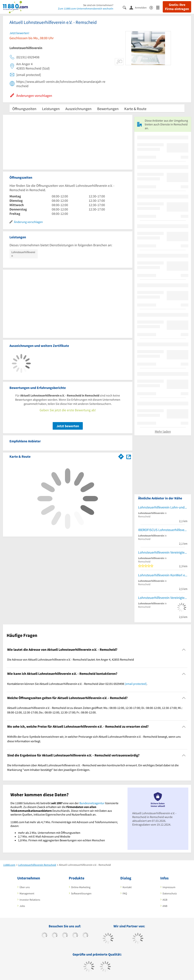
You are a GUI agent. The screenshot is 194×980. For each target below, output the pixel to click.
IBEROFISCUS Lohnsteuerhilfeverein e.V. (163, 530)
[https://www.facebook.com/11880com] (44, 936)
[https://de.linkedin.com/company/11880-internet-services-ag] (85, 936)
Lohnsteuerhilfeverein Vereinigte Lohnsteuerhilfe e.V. (163, 552)
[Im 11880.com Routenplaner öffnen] (121, 456)
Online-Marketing (81, 887)
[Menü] (159, 7)
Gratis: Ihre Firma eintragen (177, 7)
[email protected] (136, 684)
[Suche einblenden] (126, 7)
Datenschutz (170, 893)
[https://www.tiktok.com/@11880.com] (55, 936)
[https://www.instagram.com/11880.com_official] (65, 936)
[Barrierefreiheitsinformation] (153, 7)
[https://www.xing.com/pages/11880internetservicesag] (75, 936)
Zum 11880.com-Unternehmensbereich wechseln (86, 9)
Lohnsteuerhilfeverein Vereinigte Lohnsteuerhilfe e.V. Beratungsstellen (163, 598)
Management (27, 893)
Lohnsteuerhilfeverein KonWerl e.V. (163, 575)
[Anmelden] (139, 7)
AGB (165, 900)
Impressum (169, 887)
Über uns (25, 887)
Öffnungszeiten (24, 109)
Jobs (22, 906)
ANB (165, 906)
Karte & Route (135, 109)
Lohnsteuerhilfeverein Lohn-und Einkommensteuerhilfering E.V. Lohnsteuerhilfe (163, 507)
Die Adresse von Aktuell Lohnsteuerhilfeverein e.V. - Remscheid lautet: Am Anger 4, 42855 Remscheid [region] (71, 659)
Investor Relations (30, 900)
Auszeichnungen (78, 109)
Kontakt (127, 887)
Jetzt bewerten (68, 426)
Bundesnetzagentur (92, 803)
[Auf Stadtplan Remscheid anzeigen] (129, 456)
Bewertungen (108, 109)
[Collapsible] (184, 650)
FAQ (125, 893)
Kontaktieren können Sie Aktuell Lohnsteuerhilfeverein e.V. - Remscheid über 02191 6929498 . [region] (77, 684)
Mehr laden (163, 431)
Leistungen (51, 109)
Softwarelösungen (81, 893)
